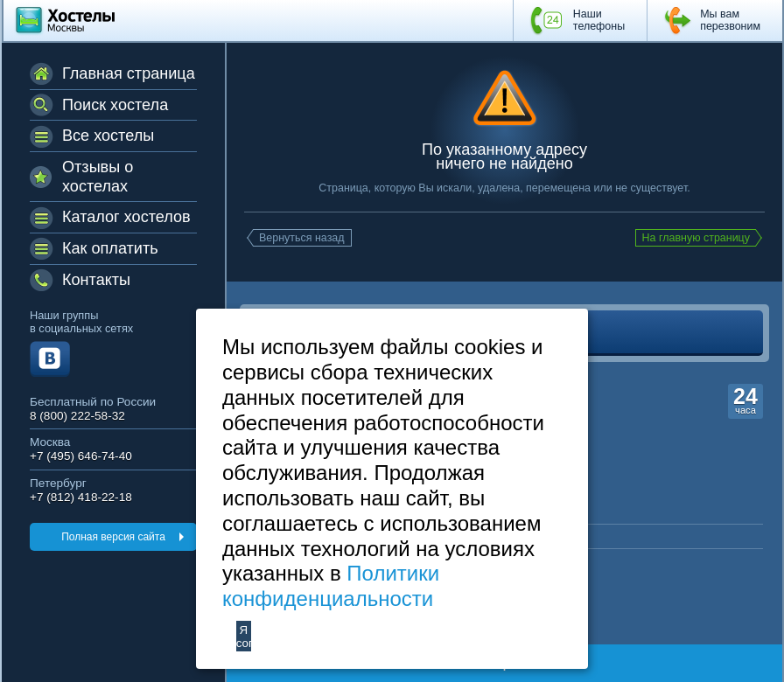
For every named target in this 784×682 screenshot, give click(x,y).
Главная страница (129, 73)
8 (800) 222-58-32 (77, 416)
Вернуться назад (302, 238)
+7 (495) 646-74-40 (81, 456)
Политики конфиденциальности (331, 586)
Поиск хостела (115, 105)
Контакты (96, 280)
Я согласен (244, 637)
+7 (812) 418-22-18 (81, 497)
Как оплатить (110, 248)
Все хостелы (108, 136)
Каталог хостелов (126, 217)
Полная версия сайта (113, 537)
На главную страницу (696, 238)
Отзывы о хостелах (98, 177)
